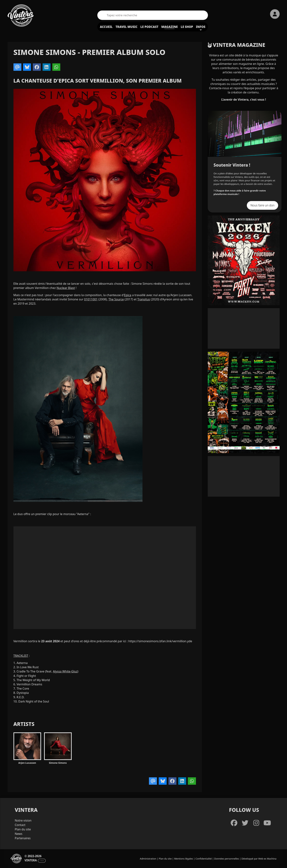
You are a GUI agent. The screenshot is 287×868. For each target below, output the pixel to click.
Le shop (187, 27)
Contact (20, 825)
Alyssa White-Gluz (65, 671)
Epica (128, 295)
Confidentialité (204, 859)
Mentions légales (184, 859)
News (19, 834)
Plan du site (23, 829)
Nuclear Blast (66, 288)
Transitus (144, 299)
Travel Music (127, 27)
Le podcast (149, 27)
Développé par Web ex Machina (259, 859)
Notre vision (23, 820)
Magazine (169, 27)
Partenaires (23, 838)
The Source (116, 299)
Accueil (106, 27)
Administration (148, 859)
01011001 (91, 299)
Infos (201, 27)
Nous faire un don (262, 205)
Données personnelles (227, 859)
